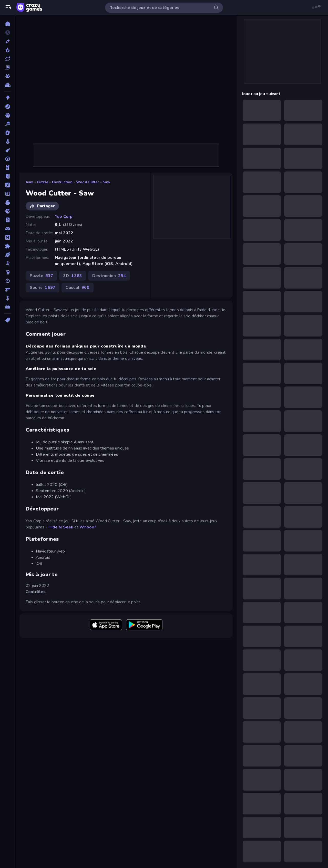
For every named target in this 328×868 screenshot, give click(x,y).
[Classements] (8, 85)
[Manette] (8, 229)
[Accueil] (8, 24)
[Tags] (8, 320)
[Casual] (8, 141)
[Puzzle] (8, 246)
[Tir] (8, 281)
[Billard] (8, 124)
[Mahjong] (8, 220)
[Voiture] (8, 307)
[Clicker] (8, 150)
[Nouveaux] (8, 41)
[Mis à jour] (8, 59)
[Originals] (8, 67)
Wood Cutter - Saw (93, 182)
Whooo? (88, 527)
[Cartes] (8, 133)
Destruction (62, 182)
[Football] (8, 194)
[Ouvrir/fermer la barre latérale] (8, 8)
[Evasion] (8, 176)
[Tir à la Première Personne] (8, 290)
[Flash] (8, 185)
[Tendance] (8, 50)
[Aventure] (8, 107)
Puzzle (43, 182)
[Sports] (8, 255)
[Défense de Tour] (8, 168)
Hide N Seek (61, 527)
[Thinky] (8, 272)
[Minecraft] (8, 237)
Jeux (29, 182)
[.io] (8, 211)
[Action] (8, 98)
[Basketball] (8, 115)
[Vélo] (8, 298)
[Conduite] (8, 159)
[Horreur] (8, 202)
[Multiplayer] (8, 76)
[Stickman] (8, 263)
